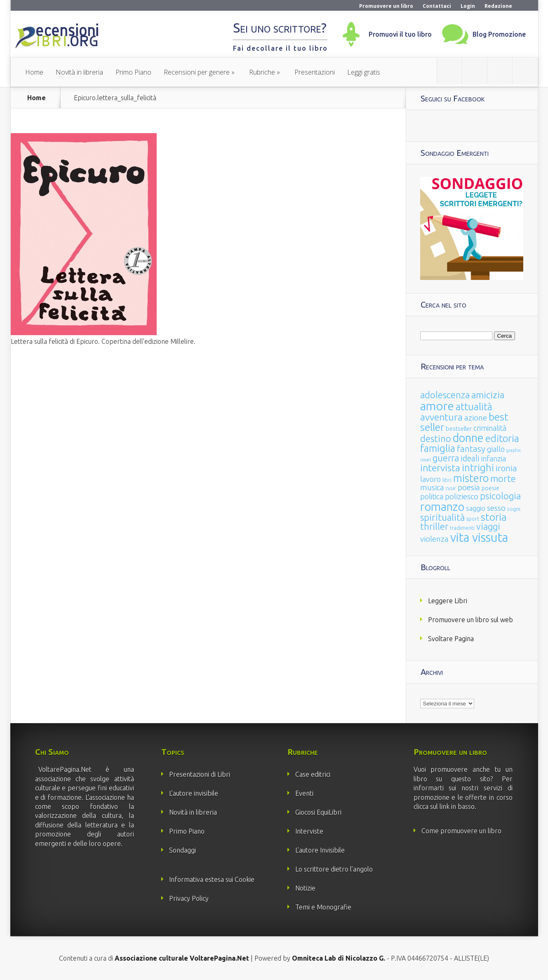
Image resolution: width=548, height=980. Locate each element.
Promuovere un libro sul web (470, 620)
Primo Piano (133, 72)
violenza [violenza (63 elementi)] (434, 539)
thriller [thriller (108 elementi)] (434, 526)
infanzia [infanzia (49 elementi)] (494, 458)
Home (34, 72)
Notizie (305, 888)
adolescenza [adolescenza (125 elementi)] (445, 395)
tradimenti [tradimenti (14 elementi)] (462, 528)
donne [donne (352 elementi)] (468, 438)
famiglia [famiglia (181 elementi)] (438, 448)
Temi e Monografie (323, 907)
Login (468, 6)
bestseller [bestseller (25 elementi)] (459, 429)
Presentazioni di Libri (200, 774)
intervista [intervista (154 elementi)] (440, 468)
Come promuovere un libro (461, 831)
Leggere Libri (448, 601)
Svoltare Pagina (451, 639)
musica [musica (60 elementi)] (432, 487)
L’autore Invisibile (320, 850)
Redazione (498, 6)
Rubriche (262, 72)
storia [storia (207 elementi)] (494, 517)
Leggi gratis (364, 72)
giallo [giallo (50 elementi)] (496, 449)
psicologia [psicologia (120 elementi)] (500, 496)
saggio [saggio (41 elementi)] (476, 508)
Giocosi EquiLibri (318, 812)
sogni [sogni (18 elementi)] (514, 509)
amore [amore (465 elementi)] (437, 406)
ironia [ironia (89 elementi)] (506, 468)
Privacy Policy (189, 898)
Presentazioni (315, 72)
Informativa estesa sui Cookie (212, 879)
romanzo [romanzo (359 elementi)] (442, 506)
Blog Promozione (499, 34)
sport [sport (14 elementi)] (473, 519)
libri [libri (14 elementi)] (447, 480)
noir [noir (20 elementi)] (451, 488)
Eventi (304, 793)
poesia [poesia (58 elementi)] (469, 488)
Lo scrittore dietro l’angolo (334, 869)
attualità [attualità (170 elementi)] (474, 407)
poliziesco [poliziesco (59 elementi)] (462, 496)
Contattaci (437, 6)
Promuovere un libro (386, 6)
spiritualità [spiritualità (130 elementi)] (442, 517)
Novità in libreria (79, 72)
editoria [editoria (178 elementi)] (502, 438)
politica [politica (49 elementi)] (432, 496)
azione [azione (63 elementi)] (476, 418)
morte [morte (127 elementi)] (503, 478)
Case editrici (313, 774)
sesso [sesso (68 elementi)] (496, 508)
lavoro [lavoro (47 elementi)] (430, 479)
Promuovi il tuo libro (400, 34)
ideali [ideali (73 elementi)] (470, 458)
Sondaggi (182, 850)
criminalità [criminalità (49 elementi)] (490, 428)
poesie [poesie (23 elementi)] (490, 488)
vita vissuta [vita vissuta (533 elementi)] (479, 537)
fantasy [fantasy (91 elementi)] (471, 449)
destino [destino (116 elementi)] (436, 438)
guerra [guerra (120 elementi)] (446, 458)
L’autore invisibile (194, 793)
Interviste (309, 831)
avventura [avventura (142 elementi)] (441, 417)
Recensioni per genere (197, 72)
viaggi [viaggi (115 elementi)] (488, 526)
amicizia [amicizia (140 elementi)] (488, 395)
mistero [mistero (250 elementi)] (471, 478)
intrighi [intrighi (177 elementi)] (478, 468)
